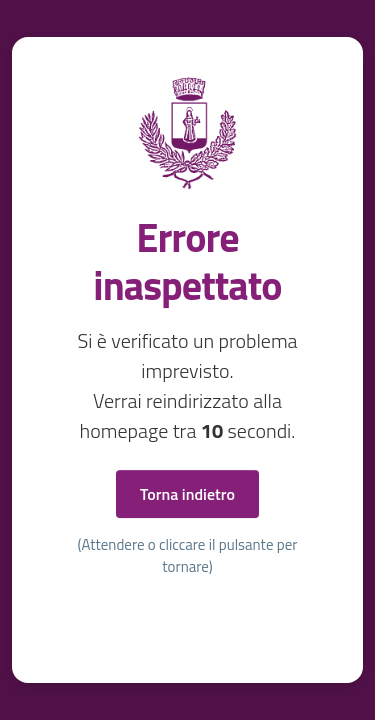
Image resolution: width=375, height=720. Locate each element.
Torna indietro (187, 494)
